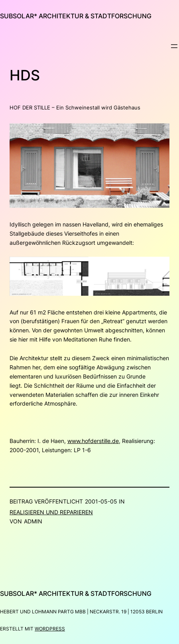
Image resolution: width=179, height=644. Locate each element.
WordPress (50, 629)
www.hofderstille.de (93, 441)
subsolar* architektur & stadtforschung (76, 16)
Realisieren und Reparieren (51, 512)
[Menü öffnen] (174, 46)
